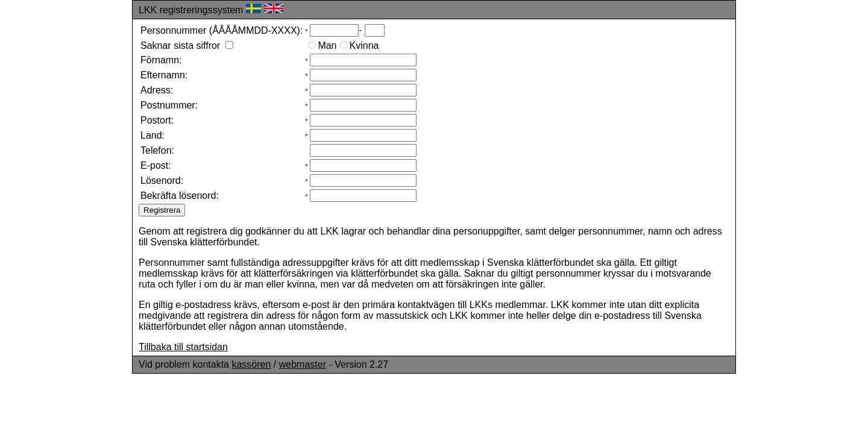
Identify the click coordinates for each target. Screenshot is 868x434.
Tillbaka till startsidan (183, 347)
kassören (251, 364)
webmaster (303, 364)
